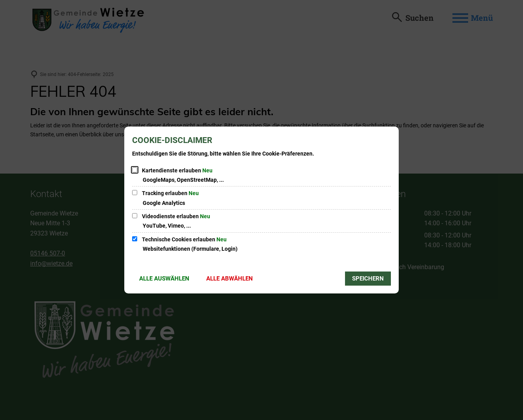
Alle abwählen (230, 279)
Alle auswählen (164, 279)
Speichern (368, 279)
